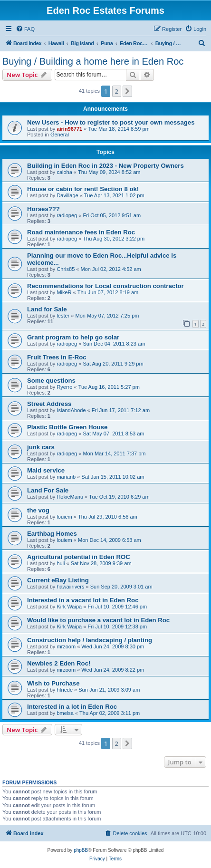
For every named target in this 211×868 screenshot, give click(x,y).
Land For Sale (48, 490)
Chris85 (66, 269)
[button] (127, 91)
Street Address (49, 404)
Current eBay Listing (58, 580)
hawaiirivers (70, 587)
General (60, 135)
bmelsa (65, 713)
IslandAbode (71, 410)
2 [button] (117, 91)
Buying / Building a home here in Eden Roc (93, 61)
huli (61, 563)
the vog (38, 510)
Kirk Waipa (69, 607)
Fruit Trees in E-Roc (57, 357)
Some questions (51, 381)
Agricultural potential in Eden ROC (79, 557)
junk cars (41, 447)
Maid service (46, 470)
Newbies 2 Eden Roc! (59, 663)
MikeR (64, 292)
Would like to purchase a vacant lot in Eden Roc (98, 620)
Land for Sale (47, 309)
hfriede (65, 690)
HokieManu (70, 497)
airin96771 (69, 129)
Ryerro (64, 387)
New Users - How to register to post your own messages (111, 122)
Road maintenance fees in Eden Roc (81, 232)
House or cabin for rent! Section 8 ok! (83, 189)
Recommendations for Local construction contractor (105, 286)
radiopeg (67, 215)
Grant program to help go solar (73, 337)
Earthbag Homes (52, 534)
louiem (64, 517)
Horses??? (43, 209)
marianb (66, 477)
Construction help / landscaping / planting (90, 640)
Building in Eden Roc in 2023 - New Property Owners (105, 166)
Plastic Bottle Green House (67, 427)
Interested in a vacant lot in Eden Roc (83, 600)
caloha (64, 172)
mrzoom (66, 646)
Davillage (67, 195)
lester (63, 316)
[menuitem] (25, 29)
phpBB (81, 850)
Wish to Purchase (53, 683)
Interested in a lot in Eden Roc (72, 707)
